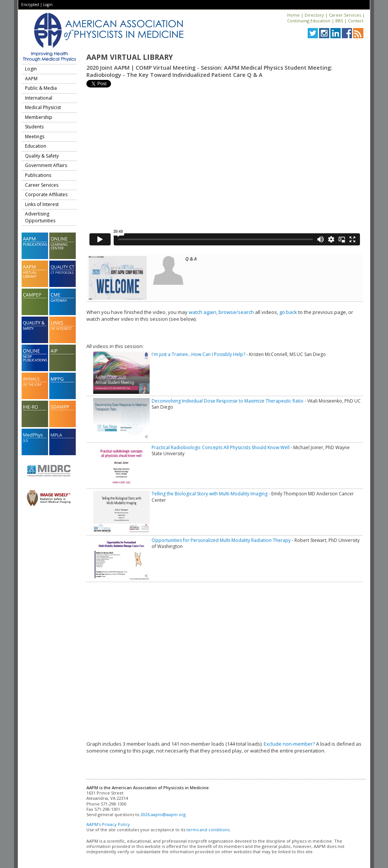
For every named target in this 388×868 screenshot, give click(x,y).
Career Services (345, 15)
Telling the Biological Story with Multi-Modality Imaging (210, 494)
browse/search (236, 312)
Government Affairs (46, 165)
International (39, 98)
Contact (356, 21)
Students (34, 127)
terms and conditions (208, 830)
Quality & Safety (42, 156)
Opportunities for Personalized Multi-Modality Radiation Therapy (221, 540)
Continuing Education (309, 21)
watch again (203, 312)
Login (48, 5)
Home (293, 15)
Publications (38, 175)
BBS (339, 21)
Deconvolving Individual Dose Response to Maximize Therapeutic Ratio (228, 401)
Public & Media (41, 88)
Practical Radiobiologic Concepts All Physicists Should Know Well (221, 447)
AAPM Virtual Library (130, 57)
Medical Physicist (43, 107)
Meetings (35, 137)
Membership (39, 117)
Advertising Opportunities (40, 217)
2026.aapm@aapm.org (163, 814)
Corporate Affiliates (46, 194)
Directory (314, 15)
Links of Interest (42, 204)
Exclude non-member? (289, 744)
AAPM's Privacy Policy (108, 824)
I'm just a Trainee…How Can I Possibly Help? (198, 354)
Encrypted (30, 5)
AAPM (31, 79)
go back (288, 312)
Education (36, 146)
